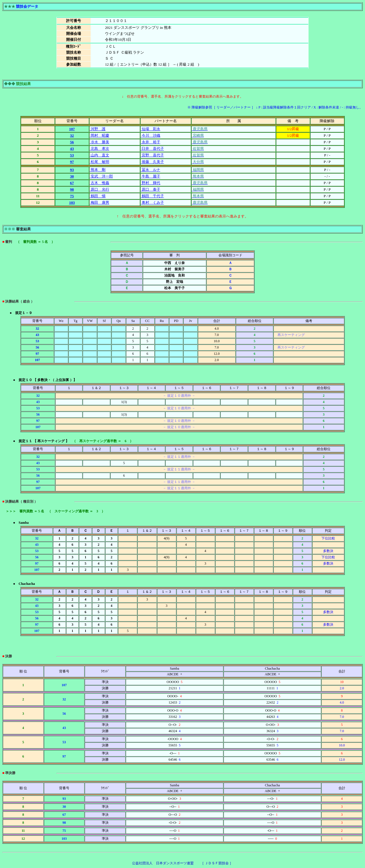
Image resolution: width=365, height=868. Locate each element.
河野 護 (98, 129)
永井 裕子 (151, 142)
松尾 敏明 (100, 162)
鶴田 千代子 (152, 196)
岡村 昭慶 (100, 135)
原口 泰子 (151, 189)
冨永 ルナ (151, 170)
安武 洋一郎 (101, 176)
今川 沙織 (151, 135)
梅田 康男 (100, 203)
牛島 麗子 (151, 176)
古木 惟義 (100, 183)
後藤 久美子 (152, 162)
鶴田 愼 (98, 196)
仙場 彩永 (151, 129)
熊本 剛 (98, 170)
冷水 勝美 (100, 142)
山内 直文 (100, 155)
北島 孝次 (100, 149)
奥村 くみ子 (152, 203)
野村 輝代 (151, 183)
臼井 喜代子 (152, 149)
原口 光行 (100, 189)
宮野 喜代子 (152, 155)
